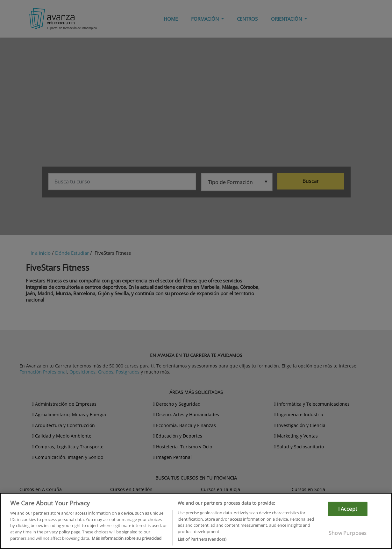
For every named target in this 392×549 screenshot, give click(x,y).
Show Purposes (348, 533)
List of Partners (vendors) (202, 539)
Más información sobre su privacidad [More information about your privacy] (127, 538)
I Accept (348, 509)
